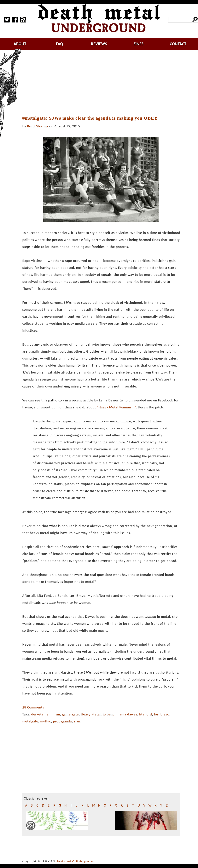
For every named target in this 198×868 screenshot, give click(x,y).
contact (178, 44)
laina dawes (128, 714)
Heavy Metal (91, 714)
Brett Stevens (38, 126)
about (20, 44)
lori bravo (162, 714)
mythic (46, 721)
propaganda (62, 721)
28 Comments (33, 707)
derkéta (37, 714)
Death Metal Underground (76, 862)
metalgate (30, 721)
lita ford (146, 714)
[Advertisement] (104, 83)
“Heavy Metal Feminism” (116, 407)
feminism (53, 714)
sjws (77, 721)
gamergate (70, 714)
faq (59, 44)
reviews (99, 44)
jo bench (110, 714)
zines (138, 44)
